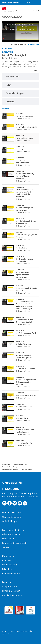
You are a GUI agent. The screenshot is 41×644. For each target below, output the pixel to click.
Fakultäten (7, 569)
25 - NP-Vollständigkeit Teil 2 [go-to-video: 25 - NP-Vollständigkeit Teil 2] (26, 127)
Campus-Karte (9, 586)
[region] (20, 77)
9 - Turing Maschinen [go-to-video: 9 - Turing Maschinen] (24, 344)
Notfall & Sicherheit (11, 591)
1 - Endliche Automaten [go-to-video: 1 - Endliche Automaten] (24, 443)
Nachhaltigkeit (9, 565)
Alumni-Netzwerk (10, 573)
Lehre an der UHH (10, 534)
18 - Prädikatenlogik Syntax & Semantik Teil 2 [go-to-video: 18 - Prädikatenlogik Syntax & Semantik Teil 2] (26, 222)
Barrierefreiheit (27, 469)
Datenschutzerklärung (10, 467)
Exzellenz (7, 560)
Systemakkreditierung (9, 616)
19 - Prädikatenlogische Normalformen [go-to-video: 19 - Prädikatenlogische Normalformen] (24, 209)
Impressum (6, 464)
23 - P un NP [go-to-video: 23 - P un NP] (20, 149)
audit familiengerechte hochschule (9, 609)
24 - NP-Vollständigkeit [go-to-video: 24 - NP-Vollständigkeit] (24, 138)
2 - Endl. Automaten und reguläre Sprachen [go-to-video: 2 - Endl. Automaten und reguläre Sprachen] (25, 431)
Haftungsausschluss (20, 464)
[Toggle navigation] (38, 2)
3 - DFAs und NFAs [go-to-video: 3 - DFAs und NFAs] (22, 418)
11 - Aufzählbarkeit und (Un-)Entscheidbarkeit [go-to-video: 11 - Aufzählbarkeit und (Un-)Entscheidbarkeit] (24, 321)
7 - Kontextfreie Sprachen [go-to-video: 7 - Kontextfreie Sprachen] (25, 369)
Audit (17, 607)
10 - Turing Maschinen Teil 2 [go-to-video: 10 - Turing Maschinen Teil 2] (26, 333)
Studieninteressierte (11, 517)
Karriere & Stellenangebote (15, 543)
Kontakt (6, 582)
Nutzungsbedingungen (10, 469)
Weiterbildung (9, 521)
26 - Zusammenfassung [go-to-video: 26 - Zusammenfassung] (25, 116)
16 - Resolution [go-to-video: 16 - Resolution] (21, 248)
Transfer (6, 547)
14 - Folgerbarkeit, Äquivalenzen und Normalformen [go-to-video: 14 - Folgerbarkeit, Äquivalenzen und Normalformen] (22, 275)
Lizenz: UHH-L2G (18, 44)
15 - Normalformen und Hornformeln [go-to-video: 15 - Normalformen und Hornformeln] (24, 260)
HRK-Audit (30, 607)
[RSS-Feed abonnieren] (3, 108)
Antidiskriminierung (11, 595)
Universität (7, 556)
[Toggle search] (33, 2)
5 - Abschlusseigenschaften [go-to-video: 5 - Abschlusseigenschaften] (26, 395)
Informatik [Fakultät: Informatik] (7, 52)
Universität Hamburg (10, 2)
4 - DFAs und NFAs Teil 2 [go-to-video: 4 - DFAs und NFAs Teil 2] (24, 407)
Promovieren (8, 539)
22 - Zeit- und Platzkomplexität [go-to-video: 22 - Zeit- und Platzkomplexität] (22, 161)
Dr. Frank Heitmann (10, 58)
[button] (27, 3)
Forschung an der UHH (12, 530)
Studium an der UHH (12, 513)
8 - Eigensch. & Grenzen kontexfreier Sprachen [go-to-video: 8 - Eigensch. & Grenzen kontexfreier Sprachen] (25, 356)
